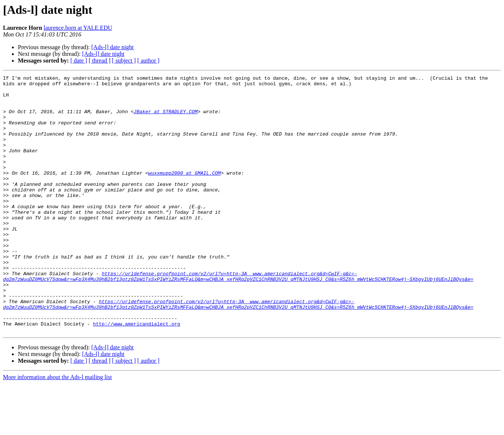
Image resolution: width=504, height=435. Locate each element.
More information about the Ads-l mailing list (57, 428)
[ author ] (149, 61)
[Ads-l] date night (112, 47)
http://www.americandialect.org (137, 374)
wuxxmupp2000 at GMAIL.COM (184, 193)
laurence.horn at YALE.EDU (78, 28)
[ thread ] (100, 61)
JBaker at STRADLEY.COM (166, 119)
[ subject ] (124, 61)
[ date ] (79, 61)
